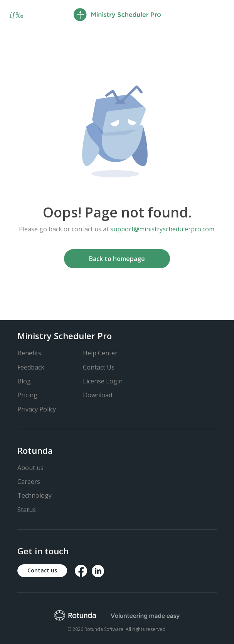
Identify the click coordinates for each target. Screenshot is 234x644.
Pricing (27, 395)
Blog (24, 381)
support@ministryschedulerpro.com (162, 229)
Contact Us (99, 367)
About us (30, 468)
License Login (103, 381)
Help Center (100, 353)
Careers (29, 482)
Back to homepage (117, 259)
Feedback (31, 367)
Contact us (42, 570)
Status (27, 510)
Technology (35, 495)
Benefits (29, 353)
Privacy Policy (37, 409)
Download (98, 395)
